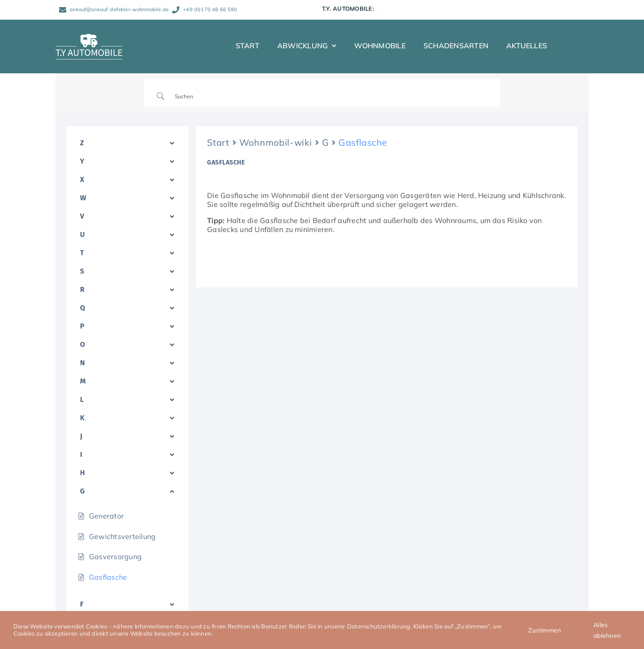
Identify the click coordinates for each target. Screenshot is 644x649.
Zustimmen (544, 630)
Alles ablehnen (607, 630)
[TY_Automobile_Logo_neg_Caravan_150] (89, 38)
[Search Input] (333, 96)
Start (218, 142)
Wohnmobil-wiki (276, 142)
